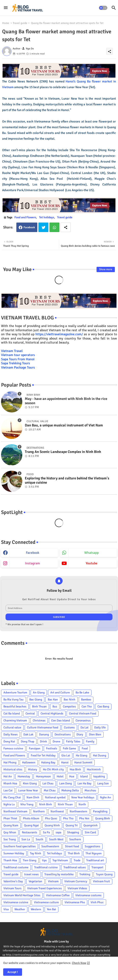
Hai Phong (10, 762)
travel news (31, 874)
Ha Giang (81, 755)
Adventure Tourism (15, 693)
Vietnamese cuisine (16, 902)
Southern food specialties (20, 846)
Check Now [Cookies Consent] (79, 963)
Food (85, 748)
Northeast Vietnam (15, 811)
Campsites (69, 706)
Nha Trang (27, 804)
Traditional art (95, 860)
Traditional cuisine (46, 867)
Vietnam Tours (12, 888)
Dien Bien (95, 734)
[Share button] (66, 227)
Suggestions (92, 846)
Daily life (100, 727)
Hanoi (65, 762)
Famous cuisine (13, 748)
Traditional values (75, 867)
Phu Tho (68, 818)
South (39, 839)
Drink (43, 741)
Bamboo (86, 700)
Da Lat (84, 727)
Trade (77, 860)
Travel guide (20, 23)
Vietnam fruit (101, 881)
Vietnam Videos (77, 888)
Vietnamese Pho (75, 902)
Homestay (24, 776)
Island (84, 776)
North (82, 804)
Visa (6, 909)
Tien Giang (29, 860)
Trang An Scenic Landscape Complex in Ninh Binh (63, 452)
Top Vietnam (60, 860)
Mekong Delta (70, 790)
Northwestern (78, 811)
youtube (92, 563)
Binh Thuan (39, 706)
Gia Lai (66, 755)
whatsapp (91, 553)
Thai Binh (74, 853)
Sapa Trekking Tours (15, 363)
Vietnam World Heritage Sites (22, 895)
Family (90, 741)
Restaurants (29, 832)
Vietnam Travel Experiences (44, 888)
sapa (58, 832)
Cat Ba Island (12, 713)
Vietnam (53, 881)
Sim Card (90, 832)
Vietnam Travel (12, 351)
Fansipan (35, 748)
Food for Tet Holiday (43, 755)
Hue (72, 776)
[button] (103, 8)
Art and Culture (60, 693)
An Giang (39, 693)
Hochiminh (94, 769)
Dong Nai (9, 741)
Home (6, 23)
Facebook (29, 227)
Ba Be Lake (82, 693)
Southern (75, 839)
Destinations (63, 734)
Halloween (29, 762)
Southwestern (50, 846)
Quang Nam (11, 825)
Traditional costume (16, 867)
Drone (56, 741)
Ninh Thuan (65, 804)
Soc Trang (10, 839)
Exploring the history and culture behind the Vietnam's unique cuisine (67, 480)
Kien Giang (30, 783)
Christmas (39, 720)
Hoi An (8, 776)
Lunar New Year (28, 790)
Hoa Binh (75, 769)
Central (30, 713)
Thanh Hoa (10, 860)
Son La (26, 839)
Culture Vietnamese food (43, 727)
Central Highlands (52, 713)
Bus (55, 706)
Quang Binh (103, 818)
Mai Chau (50, 790)
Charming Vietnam (15, 720)
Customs (69, 727)
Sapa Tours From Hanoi (18, 359)
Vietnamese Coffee (58, 895)
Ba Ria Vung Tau (13, 700)
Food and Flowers (25, 217)
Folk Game (69, 748)
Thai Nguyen (94, 853)
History (33, 769)
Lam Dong (65, 783)
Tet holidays (47, 217)
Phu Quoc (51, 818)
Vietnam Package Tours (18, 367)
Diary (80, 734)
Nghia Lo (9, 804)
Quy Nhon (10, 832)
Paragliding (100, 811)
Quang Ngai (31, 825)
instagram (32, 563)
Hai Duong (100, 755)
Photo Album (31, 818)
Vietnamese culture (46, 902)
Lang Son (103, 783)
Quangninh (91, 825)
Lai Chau (48, 783)
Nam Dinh (33, 797)
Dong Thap (27, 741)
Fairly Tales (73, 741)
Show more (106, 269)
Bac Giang (36, 700)
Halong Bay (48, 762)
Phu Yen (84, 818)
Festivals (52, 748)
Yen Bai (51, 909)
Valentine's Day (13, 881)
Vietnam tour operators (18, 355)
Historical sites (13, 769)
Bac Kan (53, 700)
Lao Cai (8, 790)
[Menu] (6, 8)
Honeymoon (43, 776)
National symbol (55, 797)
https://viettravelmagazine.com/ (59, 334)
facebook (33, 553)
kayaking (99, 776)
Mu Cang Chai (12, 797)
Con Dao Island (60, 720)
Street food (72, 846)
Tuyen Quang (104, 874)
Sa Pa (46, 832)
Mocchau (90, 790)
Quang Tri (72, 825)
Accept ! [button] (13, 972)
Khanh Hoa (10, 783)
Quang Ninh (52, 825)
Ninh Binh (46, 804)
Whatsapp (54, 227)
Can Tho (87, 706)
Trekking (85, 874)
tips (44, 860)
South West (56, 839)
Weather (20, 909)
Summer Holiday (14, 853)
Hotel (60, 776)
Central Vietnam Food (83, 713)
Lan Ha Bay (84, 783)
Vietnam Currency (76, 881)
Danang (44, 734)
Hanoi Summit (83, 762)
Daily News (11, 734)
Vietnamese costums (88, 895)
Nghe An (105, 797)
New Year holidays (83, 797)
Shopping (73, 832)
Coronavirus (83, 720)
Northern (39, 811)
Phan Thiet (10, 818)
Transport (97, 867)
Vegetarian (35, 881)
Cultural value (12, 727)
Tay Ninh (36, 853)
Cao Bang (103, 706)
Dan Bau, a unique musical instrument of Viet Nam (64, 425)
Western (36, 909)
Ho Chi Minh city (53, 769)
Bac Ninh (70, 700)
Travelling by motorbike (59, 874)
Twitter (43, 227)
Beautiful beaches (15, 706)
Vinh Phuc (97, 902)
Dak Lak (28, 734)
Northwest (57, 811)
